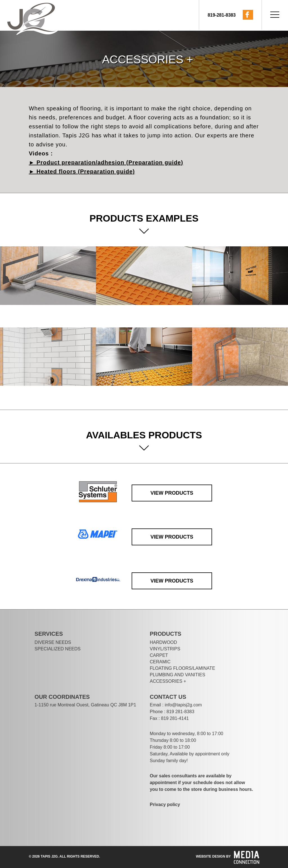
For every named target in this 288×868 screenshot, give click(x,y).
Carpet (159, 655)
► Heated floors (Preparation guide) (82, 171)
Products (165, 634)
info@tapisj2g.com (183, 705)
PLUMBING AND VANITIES (177, 675)
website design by (213, 856)
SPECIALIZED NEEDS (58, 649)
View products (172, 493)
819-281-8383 (222, 15)
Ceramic (160, 662)
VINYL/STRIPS (165, 649)
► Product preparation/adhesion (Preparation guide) (106, 162)
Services (49, 634)
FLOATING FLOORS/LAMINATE (182, 668)
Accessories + (168, 681)
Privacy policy (165, 805)
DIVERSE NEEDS (53, 642)
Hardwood (163, 642)
